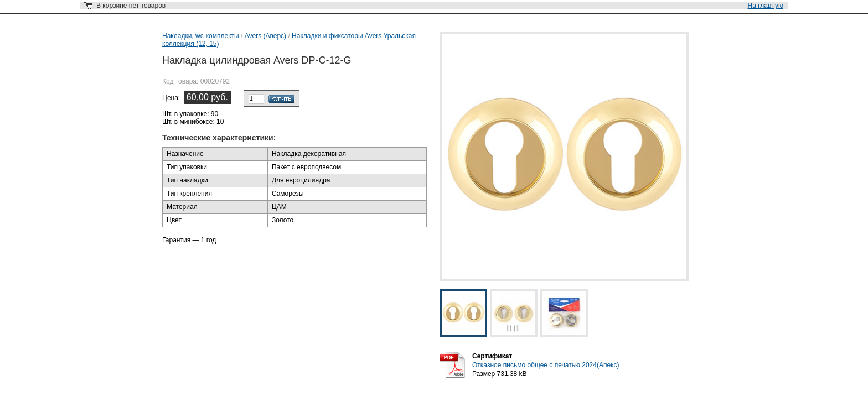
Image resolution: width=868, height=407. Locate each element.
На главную (766, 6)
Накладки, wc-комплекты (201, 36)
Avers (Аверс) (265, 36)
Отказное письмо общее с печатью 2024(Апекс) (546, 365)
